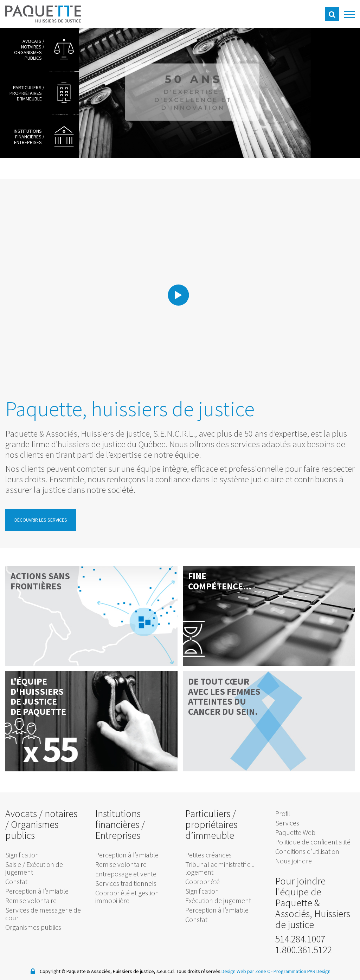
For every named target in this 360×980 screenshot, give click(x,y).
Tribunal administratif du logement (220, 868)
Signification (22, 855)
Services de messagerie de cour (43, 914)
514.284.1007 (300, 939)
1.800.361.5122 (304, 950)
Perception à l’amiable (37, 891)
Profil (283, 813)
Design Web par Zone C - (247, 971)
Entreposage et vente (126, 874)
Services (287, 823)
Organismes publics (33, 927)
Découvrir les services (41, 520)
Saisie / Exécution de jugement (34, 868)
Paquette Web (295, 832)
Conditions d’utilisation (307, 851)
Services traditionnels (126, 883)
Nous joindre (294, 861)
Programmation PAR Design (302, 971)
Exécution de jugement (218, 900)
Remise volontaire (31, 900)
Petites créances (208, 855)
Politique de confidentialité (313, 842)
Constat (16, 881)
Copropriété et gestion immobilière (127, 897)
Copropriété (202, 881)
